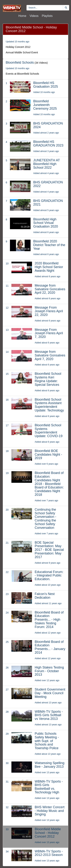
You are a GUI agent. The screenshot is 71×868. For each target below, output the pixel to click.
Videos (34, 16)
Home (22, 16)
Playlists (47, 16)
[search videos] (45, 8)
